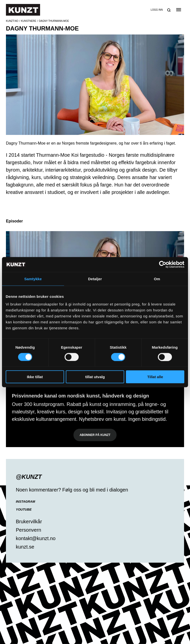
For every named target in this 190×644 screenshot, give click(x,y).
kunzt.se (25, 547)
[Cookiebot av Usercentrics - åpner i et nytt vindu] (163, 264)
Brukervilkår (29, 521)
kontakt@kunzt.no (36, 538)
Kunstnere (29, 21)
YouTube (24, 509)
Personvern (28, 530)
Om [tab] (157, 279)
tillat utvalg (95, 377)
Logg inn (157, 10)
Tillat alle (155, 377)
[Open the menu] (178, 10)
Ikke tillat (35, 377)
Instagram (25, 502)
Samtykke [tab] (33, 279)
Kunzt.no (12, 21)
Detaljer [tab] (95, 279)
